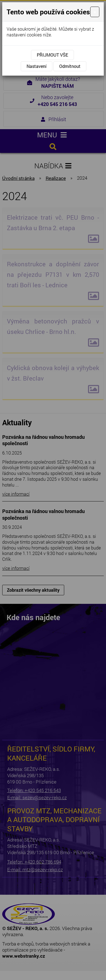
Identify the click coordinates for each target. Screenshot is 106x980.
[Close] (95, 12)
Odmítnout (70, 66)
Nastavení (37, 66)
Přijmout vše (52, 55)
